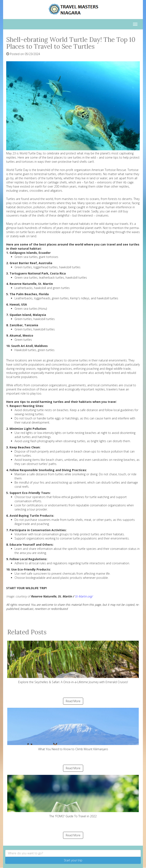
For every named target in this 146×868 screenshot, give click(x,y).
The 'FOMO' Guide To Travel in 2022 (73, 796)
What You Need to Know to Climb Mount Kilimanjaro (73, 729)
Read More (73, 701)
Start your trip (73, 860)
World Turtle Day (17, 170)
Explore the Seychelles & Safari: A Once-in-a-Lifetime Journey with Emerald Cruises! (73, 662)
